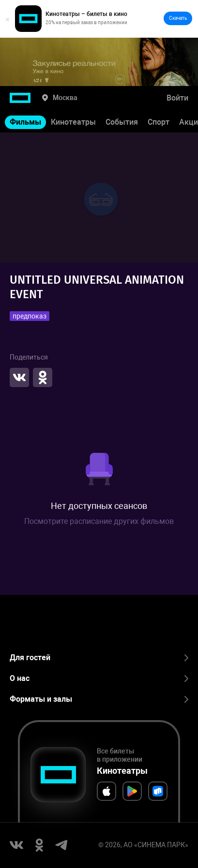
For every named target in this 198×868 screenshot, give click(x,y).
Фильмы (25, 122)
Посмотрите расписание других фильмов (99, 521)
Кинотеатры (73, 122)
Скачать (178, 18)
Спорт (159, 122)
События (122, 122)
